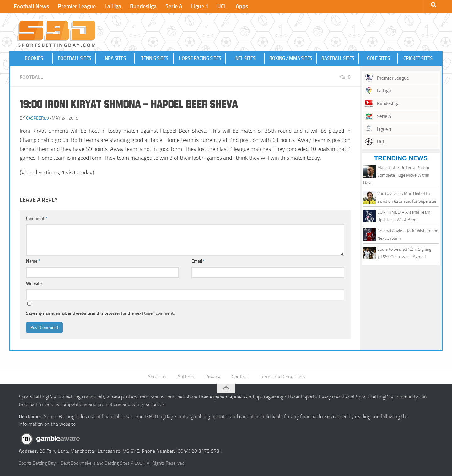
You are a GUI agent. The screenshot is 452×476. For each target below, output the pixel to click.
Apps (242, 6)
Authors (186, 377)
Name (33, 261)
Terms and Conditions (282, 377)
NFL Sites (245, 58)
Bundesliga (143, 6)
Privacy (213, 377)
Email (198, 261)
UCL (222, 6)
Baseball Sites (338, 58)
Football (31, 77)
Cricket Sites (418, 58)
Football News (31, 6)
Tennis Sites (155, 58)
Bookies (34, 58)
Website (34, 283)
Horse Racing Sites (200, 58)
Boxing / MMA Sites (291, 58)
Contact (240, 377)
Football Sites (75, 58)
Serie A (174, 6)
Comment (37, 219)
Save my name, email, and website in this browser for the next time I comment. (100, 313)
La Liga (113, 6)
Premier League (77, 6)
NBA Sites (115, 58)
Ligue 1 (200, 6)
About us (157, 377)
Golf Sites (378, 58)
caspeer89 (38, 118)
